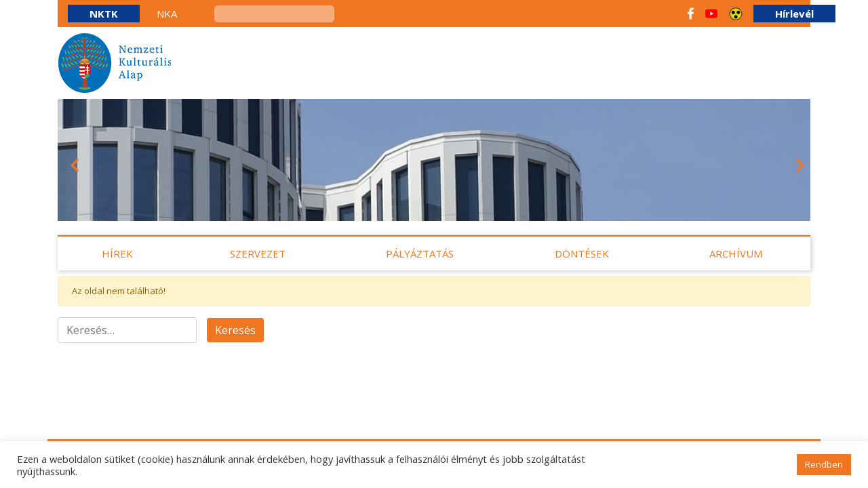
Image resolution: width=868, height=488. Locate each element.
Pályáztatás (420, 253)
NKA (167, 14)
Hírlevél (794, 14)
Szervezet (258, 253)
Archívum (736, 253)
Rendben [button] (824, 464)
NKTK (104, 14)
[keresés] (274, 14)
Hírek (117, 253)
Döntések (582, 253)
